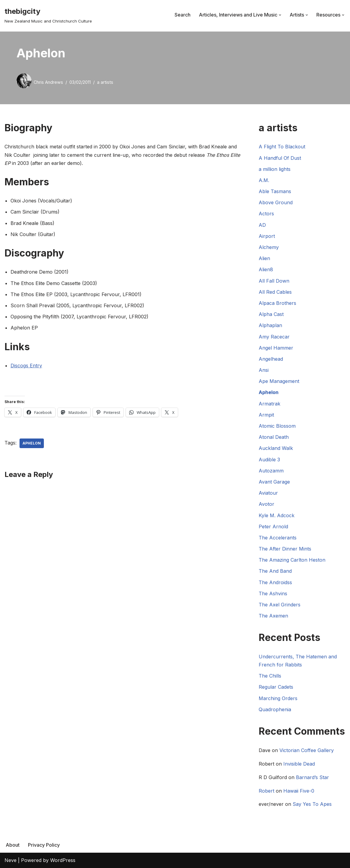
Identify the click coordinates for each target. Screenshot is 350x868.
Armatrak (269, 404)
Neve (11, 860)
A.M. (264, 180)
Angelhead (271, 359)
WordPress (63, 860)
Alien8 (266, 269)
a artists (105, 82)
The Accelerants (278, 538)
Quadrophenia (275, 709)
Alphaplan (270, 325)
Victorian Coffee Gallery (307, 750)
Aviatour (268, 493)
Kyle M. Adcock (277, 515)
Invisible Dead (299, 764)
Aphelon (32, 443)
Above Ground (276, 202)
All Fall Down (274, 281)
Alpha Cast (271, 314)
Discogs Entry (26, 366)
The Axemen (273, 616)
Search (183, 15)
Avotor (266, 504)
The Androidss (275, 582)
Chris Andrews (48, 82)
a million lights (275, 169)
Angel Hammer (276, 348)
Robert (266, 791)
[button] (280, 15)
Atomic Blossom (277, 426)
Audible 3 (269, 460)
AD (262, 225)
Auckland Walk (276, 448)
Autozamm (271, 471)
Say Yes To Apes (312, 804)
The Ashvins (273, 593)
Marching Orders (278, 698)
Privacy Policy (44, 845)
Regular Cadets (276, 687)
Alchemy (269, 247)
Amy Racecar (274, 337)
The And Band (275, 571)
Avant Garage (274, 482)
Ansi (264, 370)
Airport (267, 236)
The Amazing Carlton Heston (292, 560)
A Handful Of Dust (280, 158)
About (13, 845)
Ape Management (279, 381)
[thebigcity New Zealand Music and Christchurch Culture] (48, 15)
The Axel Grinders (280, 605)
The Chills (270, 676)
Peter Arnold (273, 527)
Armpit (266, 415)
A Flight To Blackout (282, 147)
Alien (264, 258)
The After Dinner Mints (285, 549)
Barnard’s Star (312, 777)
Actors (266, 214)
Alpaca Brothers (277, 303)
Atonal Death (274, 437)
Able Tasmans (275, 191)
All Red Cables (275, 292)
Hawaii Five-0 (299, 791)
